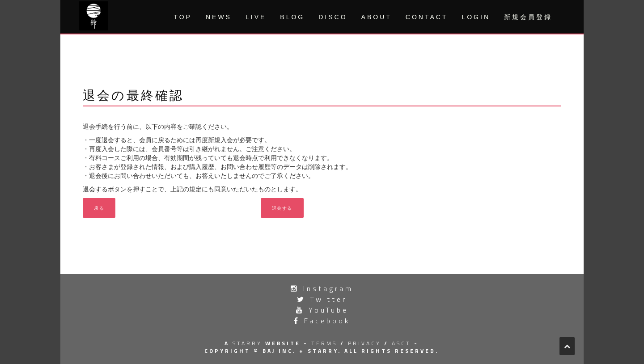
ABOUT (377, 17)
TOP (183, 17)
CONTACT (427, 17)
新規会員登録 (528, 17)
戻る (99, 208)
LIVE (256, 17)
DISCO (333, 17)
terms (324, 343)
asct (401, 343)
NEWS (219, 17)
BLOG (292, 17)
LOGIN (476, 17)
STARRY (247, 343)
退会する (282, 208)
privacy (364, 343)
